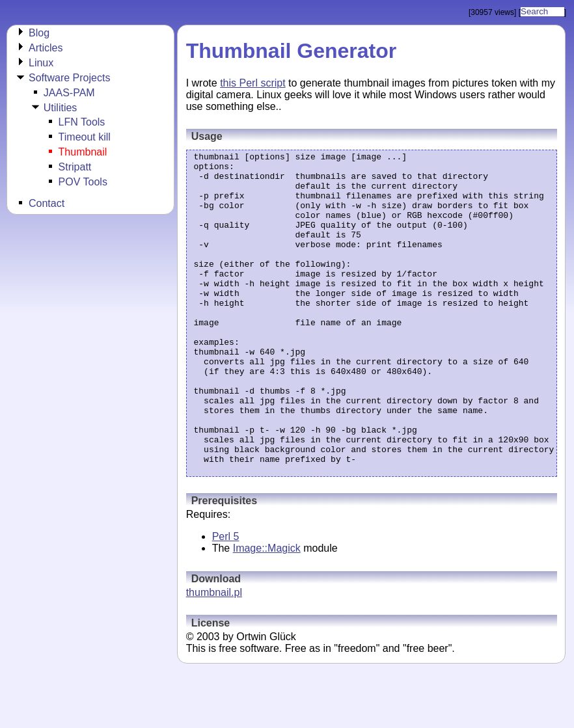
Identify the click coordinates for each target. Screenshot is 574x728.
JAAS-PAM (69, 93)
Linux (41, 63)
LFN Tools (82, 122)
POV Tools (83, 182)
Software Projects (69, 78)
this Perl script (253, 83)
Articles (46, 48)
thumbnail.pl (214, 657)
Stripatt (75, 167)
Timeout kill (85, 137)
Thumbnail (83, 152)
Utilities (61, 108)
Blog (39, 33)
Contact (47, 203)
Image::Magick (267, 613)
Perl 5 (226, 601)
